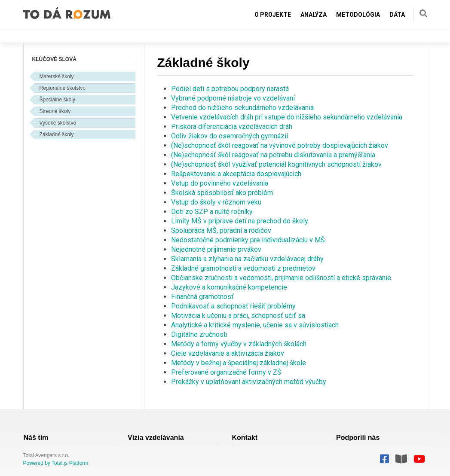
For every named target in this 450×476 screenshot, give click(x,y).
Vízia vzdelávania (156, 438)
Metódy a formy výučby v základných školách (239, 344)
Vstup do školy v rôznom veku (216, 202)
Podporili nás (358, 438)
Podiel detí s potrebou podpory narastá (230, 89)
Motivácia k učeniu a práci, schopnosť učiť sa (238, 316)
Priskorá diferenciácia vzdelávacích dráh (232, 127)
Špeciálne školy (57, 100)
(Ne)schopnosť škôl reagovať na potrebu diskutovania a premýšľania (273, 155)
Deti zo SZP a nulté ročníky (212, 212)
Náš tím (36, 438)
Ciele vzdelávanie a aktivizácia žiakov (228, 353)
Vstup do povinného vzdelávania (220, 183)
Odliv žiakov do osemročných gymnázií (230, 136)
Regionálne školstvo (63, 88)
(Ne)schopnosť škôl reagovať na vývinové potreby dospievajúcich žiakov (280, 145)
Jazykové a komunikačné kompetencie (229, 287)
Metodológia (358, 15)
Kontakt (245, 438)
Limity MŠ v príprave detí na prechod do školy (240, 221)
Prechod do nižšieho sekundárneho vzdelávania (242, 108)
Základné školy (57, 134)
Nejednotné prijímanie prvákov (216, 249)
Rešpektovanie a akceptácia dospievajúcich (236, 174)
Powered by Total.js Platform (56, 463)
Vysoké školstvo (58, 123)
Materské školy (57, 76)
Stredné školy (55, 111)
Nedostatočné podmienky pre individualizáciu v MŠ (248, 240)
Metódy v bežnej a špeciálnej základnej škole (239, 363)
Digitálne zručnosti (199, 334)
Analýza (314, 15)
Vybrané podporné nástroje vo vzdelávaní (233, 98)
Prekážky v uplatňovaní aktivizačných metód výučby (249, 382)
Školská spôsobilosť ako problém (222, 193)
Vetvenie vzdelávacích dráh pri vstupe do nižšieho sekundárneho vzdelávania (287, 117)
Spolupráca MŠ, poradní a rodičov (221, 230)
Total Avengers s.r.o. (46, 455)
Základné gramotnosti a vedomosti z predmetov (243, 268)
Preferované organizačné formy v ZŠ (226, 372)
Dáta (397, 15)
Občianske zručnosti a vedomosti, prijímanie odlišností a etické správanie (281, 278)
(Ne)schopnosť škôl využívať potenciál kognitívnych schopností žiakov (276, 164)
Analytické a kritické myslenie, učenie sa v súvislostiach (255, 325)
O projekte (273, 15)
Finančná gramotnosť (202, 297)
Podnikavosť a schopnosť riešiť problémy (233, 306)
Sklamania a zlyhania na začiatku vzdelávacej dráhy (247, 259)
